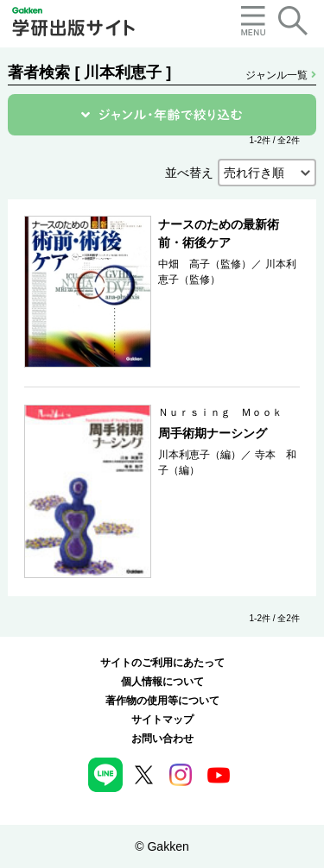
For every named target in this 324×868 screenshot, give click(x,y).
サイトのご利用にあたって (162, 663)
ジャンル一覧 (280, 75)
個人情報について (162, 682)
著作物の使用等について (162, 701)
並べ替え (189, 173)
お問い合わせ (162, 739)
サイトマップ (162, 720)
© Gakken (162, 846)
